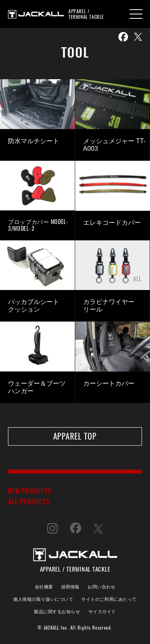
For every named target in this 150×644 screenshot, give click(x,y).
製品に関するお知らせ (57, 611)
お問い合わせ (101, 586)
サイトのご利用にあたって (109, 599)
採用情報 (70, 586)
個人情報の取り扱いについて (43, 599)
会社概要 (44, 586)
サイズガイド (102, 611)
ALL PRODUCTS (29, 501)
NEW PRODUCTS (30, 491)
